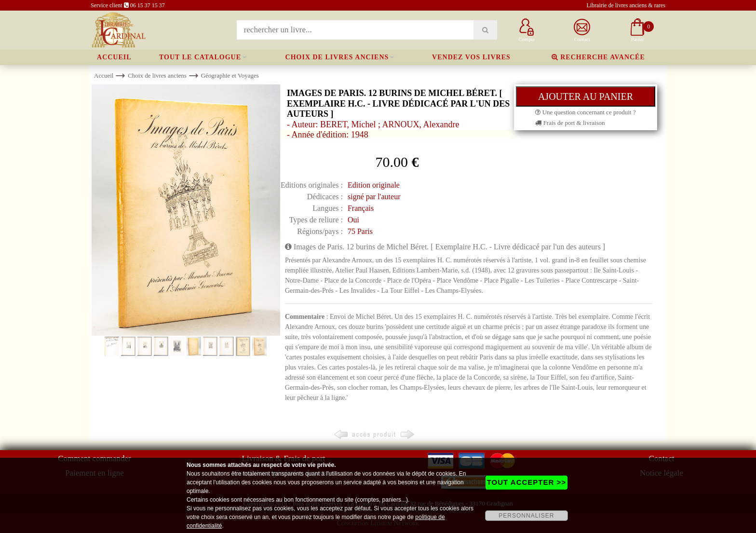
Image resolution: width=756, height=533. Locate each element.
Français (361, 208)
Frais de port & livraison (570, 123)
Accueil (114, 57)
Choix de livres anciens (337, 57)
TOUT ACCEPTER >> (526, 482)
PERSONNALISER (526, 516)
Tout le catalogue (200, 57)
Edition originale (374, 185)
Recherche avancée (598, 57)
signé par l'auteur (374, 197)
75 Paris (360, 231)
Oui (353, 220)
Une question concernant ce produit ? (585, 112)
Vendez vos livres (471, 57)
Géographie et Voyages (230, 75)
